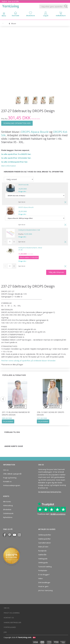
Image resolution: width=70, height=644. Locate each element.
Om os (6, 470)
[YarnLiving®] (11, 6)
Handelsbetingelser (12, 622)
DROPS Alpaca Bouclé (35, 132)
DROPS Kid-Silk (23, 185)
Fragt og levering (10, 478)
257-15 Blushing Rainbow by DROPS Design (16, 413)
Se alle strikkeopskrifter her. (15, 162)
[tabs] (61, 14)
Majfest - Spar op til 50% (10, 1)
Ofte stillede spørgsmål (12, 474)
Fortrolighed (10, 627)
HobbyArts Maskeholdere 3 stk (29, 230)
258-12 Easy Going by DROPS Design (50, 413)
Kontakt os (7, 481)
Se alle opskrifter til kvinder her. (16, 158)
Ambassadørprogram (12, 485)
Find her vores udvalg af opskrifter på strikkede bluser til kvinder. (29, 361)
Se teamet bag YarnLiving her (50, 492)
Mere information (9, 166)
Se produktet (8, 421)
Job (5, 632)
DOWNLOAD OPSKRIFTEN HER (17, 123)
